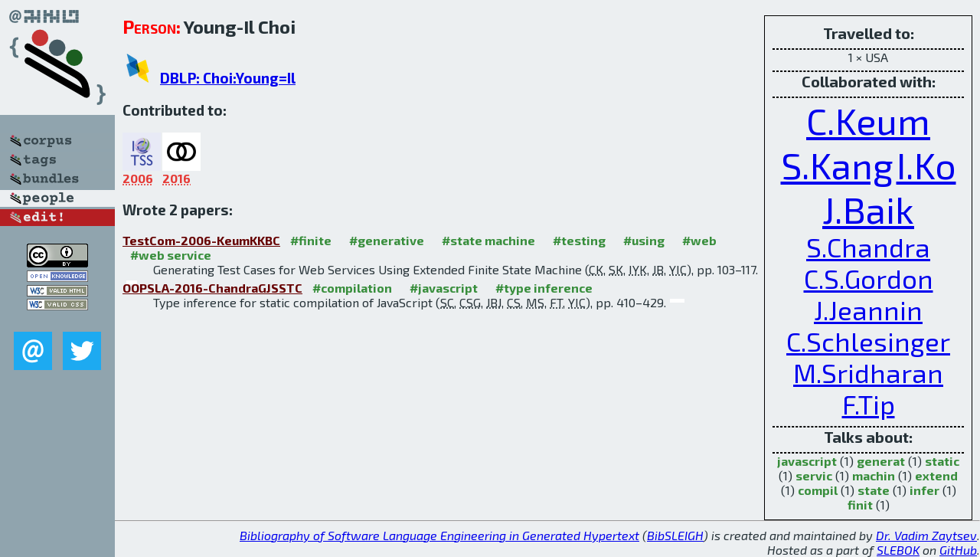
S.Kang (837, 165)
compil (818, 490)
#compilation (352, 288)
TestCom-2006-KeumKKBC (201, 240)
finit (860, 505)
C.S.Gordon (869, 278)
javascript (807, 461)
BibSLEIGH (675, 535)
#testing (579, 240)
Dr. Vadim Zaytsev (926, 535)
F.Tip (869, 404)
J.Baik (868, 209)
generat (881, 461)
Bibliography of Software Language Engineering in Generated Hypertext (439, 535)
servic (814, 475)
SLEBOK (898, 550)
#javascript (444, 288)
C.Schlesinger (868, 341)
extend (936, 475)
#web (699, 240)
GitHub (958, 550)
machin (874, 475)
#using (644, 240)
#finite (311, 240)
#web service (171, 255)
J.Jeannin (868, 310)
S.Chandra (868, 247)
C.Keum (868, 120)
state (874, 490)
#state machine (488, 240)
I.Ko (926, 165)
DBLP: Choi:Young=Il (228, 78)
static (942, 461)
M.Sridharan (868, 373)
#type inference (544, 288)
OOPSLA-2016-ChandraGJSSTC (212, 288)
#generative (387, 240)
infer (924, 490)
